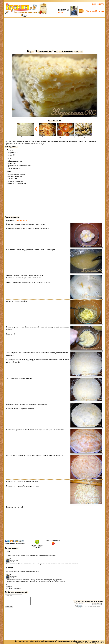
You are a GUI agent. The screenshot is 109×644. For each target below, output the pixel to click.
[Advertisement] (54, 33)
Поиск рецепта (97, 4)
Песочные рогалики (84, 136)
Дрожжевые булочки (66, 136)
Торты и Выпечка (95, 11)
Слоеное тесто (25, 136)
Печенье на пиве (47, 136)
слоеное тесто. (22, 220)
